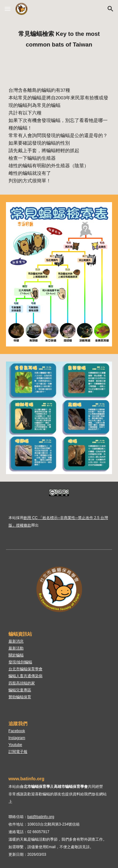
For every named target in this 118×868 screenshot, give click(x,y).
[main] (59, 38)
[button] (8, 9)
